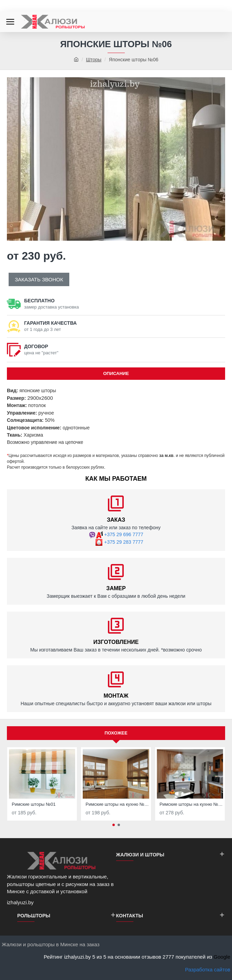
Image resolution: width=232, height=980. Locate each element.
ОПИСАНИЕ (116, 373)
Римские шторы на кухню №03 (191, 804)
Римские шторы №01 (34, 804)
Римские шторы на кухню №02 (117, 804)
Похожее (116, 733)
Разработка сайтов (208, 969)
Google (222, 957)
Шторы (94, 60)
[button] (114, 825)
